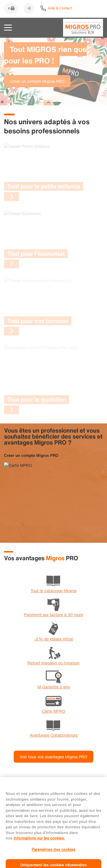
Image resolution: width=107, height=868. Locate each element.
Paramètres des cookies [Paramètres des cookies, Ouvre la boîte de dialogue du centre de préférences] (53, 855)
